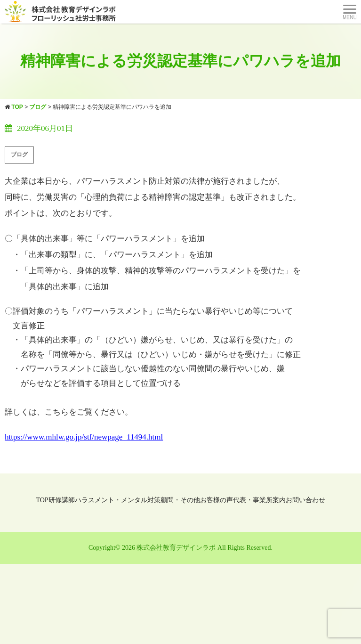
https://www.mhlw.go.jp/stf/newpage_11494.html (84, 437)
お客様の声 (217, 500)
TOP (42, 500)
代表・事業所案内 (259, 500)
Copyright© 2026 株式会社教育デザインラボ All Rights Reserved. (180, 548)
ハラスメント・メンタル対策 (118, 500)
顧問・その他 (180, 500)
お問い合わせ (305, 500)
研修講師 (62, 500)
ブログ (19, 155)
